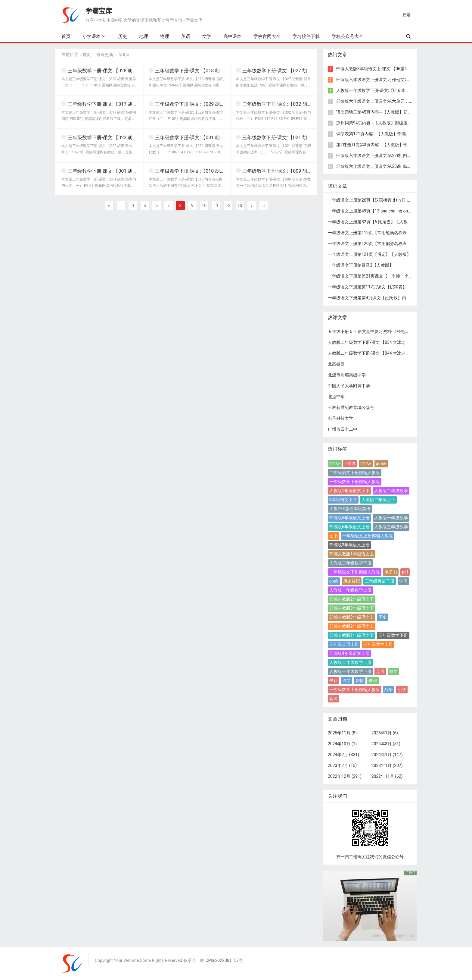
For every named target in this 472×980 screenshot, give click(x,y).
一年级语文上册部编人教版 (368, 536)
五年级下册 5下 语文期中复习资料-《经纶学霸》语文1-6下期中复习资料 (395, 331)
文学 (207, 36)
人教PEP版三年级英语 (350, 509)
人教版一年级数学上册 (350, 590)
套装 (334, 699)
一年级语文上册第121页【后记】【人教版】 (369, 254)
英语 (186, 36)
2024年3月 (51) (386, 744)
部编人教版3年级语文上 (352, 617)
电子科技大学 (340, 418)
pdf (405, 572)
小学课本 (92, 36)
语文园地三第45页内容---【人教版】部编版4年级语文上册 (390, 112)
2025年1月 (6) (385, 733)
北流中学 (336, 397)
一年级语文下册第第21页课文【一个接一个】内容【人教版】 (385, 276)
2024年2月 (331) (343, 755)
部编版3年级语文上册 (349, 545)
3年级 (335, 463)
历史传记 (352, 581)
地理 (144, 36)
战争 (389, 689)
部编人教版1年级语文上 (352, 554)
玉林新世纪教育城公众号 (351, 407)
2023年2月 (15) (342, 765)
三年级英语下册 (380, 581)
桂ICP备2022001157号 (222, 960)
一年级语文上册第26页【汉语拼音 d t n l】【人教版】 (378, 200)
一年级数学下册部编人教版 (355, 482)
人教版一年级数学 (391, 518)
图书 (334, 536)
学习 (403, 581)
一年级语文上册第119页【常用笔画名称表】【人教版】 (380, 233)
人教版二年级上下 (378, 500)
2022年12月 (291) (345, 776)
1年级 (350, 463)
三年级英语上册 (344, 644)
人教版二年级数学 (391, 491)
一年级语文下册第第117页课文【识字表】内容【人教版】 (382, 287)
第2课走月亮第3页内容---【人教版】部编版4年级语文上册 (390, 145)
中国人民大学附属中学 (349, 386)
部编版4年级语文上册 (349, 653)
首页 (66, 36)
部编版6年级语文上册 (349, 527)
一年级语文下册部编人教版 (355, 572)
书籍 (334, 680)
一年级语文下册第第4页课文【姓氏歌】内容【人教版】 (380, 298)
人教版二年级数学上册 (350, 662)
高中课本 (232, 36)
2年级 (366, 463)
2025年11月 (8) (342, 733)
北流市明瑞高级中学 (347, 375)
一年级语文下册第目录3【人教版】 (361, 265)
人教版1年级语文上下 (349, 491)
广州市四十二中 (343, 429)
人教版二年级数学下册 (350, 563)
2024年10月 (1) (342, 744)
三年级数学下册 (393, 635)
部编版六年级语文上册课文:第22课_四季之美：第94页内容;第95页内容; (403, 155)
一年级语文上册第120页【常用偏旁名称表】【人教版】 (380, 243)
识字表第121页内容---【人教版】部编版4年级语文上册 (387, 134)
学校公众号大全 (348, 36)
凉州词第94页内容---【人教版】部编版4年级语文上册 (386, 123)
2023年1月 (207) (387, 765)
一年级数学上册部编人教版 (355, 689)
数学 (393, 671)
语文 (346, 680)
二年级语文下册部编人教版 (355, 473)
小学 (402, 689)
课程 (373, 680)
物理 (165, 36)
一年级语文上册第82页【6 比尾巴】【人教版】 (372, 222)
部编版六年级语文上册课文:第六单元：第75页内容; (384, 101)
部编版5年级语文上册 (349, 518)
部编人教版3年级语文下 (352, 608)
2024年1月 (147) (387, 755)
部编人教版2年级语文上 (352, 626)
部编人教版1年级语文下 (352, 635)
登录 (406, 15)
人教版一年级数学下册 (350, 671)
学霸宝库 (99, 11)
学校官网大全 (267, 36)
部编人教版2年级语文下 (352, 599)
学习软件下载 (306, 36)
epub (334, 581)
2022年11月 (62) (387, 776)
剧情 (360, 680)
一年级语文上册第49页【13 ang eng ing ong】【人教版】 (382, 211)
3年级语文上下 (343, 500)
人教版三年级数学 (391, 527)
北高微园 (336, 364)
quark (381, 463)
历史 (123, 36)
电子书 (391, 572)
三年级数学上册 (378, 644)
